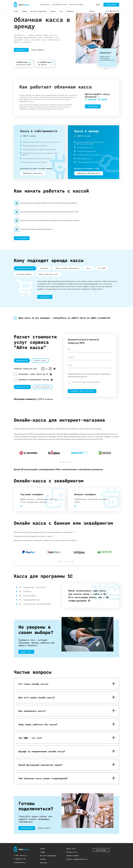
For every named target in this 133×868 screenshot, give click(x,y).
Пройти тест (26, 652)
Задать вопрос (44, 828)
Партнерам (44, 863)
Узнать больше (37, 50)
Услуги (16, 11)
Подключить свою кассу (33, 173)
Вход (98, 4)
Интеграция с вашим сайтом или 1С (33, 374)
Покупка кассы (40, 360)
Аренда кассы (45, 5)
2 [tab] (109, 69)
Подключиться (27, 828)
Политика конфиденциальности (77, 859)
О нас (61, 11)
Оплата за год (22, 387)
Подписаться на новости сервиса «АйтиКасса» (86, 382)
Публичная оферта (73, 855)
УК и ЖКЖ (102, 268)
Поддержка (70, 11)
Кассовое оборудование (38, 11)
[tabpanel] (107, 57)
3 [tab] (66, 463)
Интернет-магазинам (76, 5)
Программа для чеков (59, 5)
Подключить (21, 50)
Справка (53, 11)
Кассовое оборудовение (48, 855)
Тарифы (24, 11)
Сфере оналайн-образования (67, 268)
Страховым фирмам (24, 274)
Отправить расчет (82, 391)
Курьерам (44, 268)
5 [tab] (72, 463)
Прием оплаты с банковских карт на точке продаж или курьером (44, 532)
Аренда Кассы (22, 360)
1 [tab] (106, 69)
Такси (88, 268)
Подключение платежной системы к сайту (34, 536)
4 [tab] (69, 463)
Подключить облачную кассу (89, 173)
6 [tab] (73, 562)
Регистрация (111, 4)
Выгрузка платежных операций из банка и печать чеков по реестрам (46, 541)
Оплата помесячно (43, 387)
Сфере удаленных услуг (48, 274)
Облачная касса (72, 852)
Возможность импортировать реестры (34, 380)
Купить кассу (71, 848)
